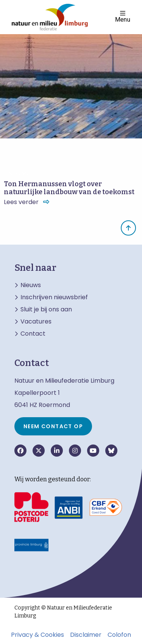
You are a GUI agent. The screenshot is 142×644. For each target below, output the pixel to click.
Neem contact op (53, 426)
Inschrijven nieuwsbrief (54, 297)
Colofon (119, 635)
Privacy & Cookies (37, 635)
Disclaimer (86, 635)
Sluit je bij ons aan (46, 309)
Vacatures (36, 322)
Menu (123, 16)
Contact (33, 334)
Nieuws (31, 285)
